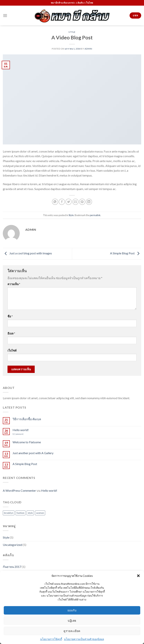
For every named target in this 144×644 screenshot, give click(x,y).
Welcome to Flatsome (27, 442)
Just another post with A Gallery (33, 453)
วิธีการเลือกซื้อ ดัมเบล (27, 419)
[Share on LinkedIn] (89, 202)
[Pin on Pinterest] (82, 202)
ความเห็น (14, 284)
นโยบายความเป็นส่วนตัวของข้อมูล (84, 639)
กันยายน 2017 (12, 567)
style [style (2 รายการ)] (30, 513)
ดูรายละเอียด (72, 631)
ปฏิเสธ (72, 621)
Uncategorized (12, 545)
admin (88, 49)
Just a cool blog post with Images (27, 253)
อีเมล (11, 333)
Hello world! (21, 430)
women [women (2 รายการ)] (40, 513)
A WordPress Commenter (19, 490)
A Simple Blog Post (126, 253)
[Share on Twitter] (69, 202)
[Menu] (5, 15)
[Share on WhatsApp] (55, 202)
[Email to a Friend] (75, 202)
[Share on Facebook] (62, 202)
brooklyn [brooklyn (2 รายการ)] (9, 513)
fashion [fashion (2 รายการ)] (21, 513)
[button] (138, 576)
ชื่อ (10, 316)
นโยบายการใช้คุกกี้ (51, 639)
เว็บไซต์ (12, 351)
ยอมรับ (72, 610)
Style (72, 32)
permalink (95, 215)
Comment (18, 434)
